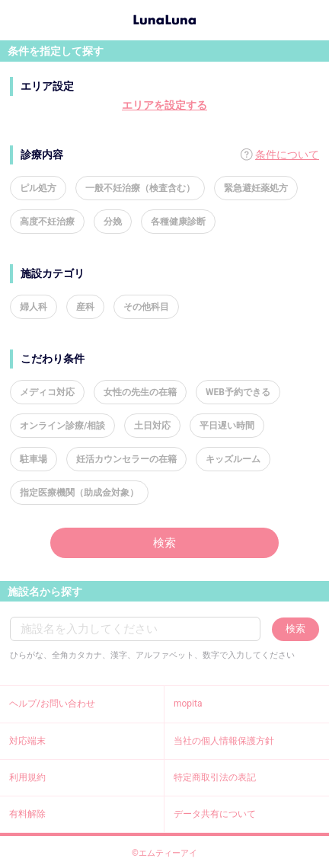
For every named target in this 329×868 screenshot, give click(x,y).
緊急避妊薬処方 (256, 188)
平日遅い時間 (227, 426)
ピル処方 (38, 188)
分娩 (113, 222)
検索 (164, 543)
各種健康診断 (178, 222)
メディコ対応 (47, 392)
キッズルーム (233, 459)
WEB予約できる (238, 392)
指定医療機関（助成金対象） (79, 493)
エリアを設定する (164, 105)
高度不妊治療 (47, 222)
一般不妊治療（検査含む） (140, 188)
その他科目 (146, 307)
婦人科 (34, 307)
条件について (287, 155)
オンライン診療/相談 (62, 426)
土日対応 (152, 426)
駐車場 (34, 459)
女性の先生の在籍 (140, 392)
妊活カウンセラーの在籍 (126, 459)
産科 (85, 307)
